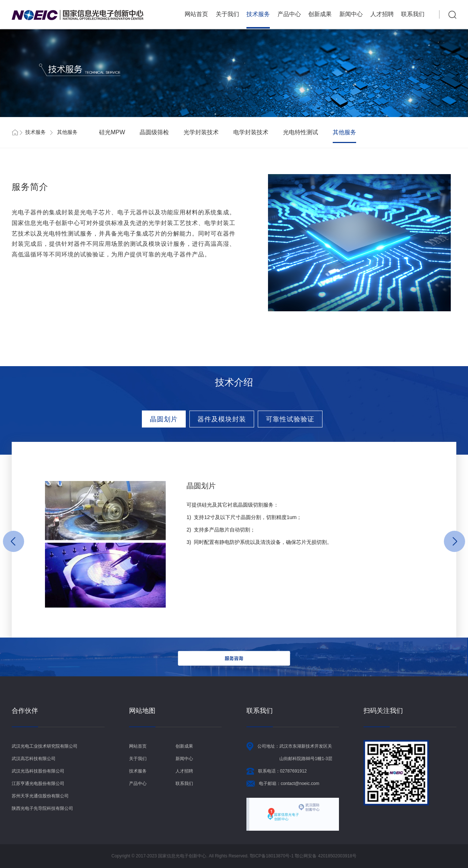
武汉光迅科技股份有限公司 (38, 771)
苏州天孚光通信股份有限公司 (40, 796)
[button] (14, 541)
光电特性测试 (301, 132)
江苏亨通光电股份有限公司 (38, 784)
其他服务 (344, 132)
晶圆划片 (164, 419)
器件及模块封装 (222, 419)
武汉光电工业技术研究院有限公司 (45, 746)
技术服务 (258, 14)
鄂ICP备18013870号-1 (272, 856)
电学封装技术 (251, 132)
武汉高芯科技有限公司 (34, 759)
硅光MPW (112, 132)
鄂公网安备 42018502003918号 (326, 856)
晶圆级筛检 (154, 132)
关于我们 (227, 14)
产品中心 (289, 14)
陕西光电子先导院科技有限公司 (42, 808)
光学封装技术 (201, 132)
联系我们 (413, 14)
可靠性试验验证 (290, 419)
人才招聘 (382, 14)
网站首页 (196, 14)
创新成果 (320, 14)
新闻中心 (351, 14)
